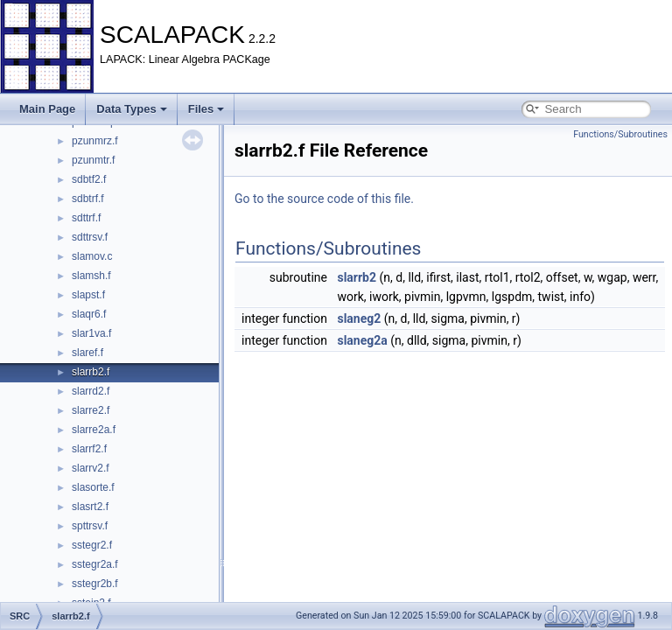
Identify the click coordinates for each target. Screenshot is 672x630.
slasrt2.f (90, 507)
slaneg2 (359, 318)
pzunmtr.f (93, 160)
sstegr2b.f (95, 584)
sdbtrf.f (88, 199)
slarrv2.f (91, 468)
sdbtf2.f (89, 179)
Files (206, 109)
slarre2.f (91, 410)
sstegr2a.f (95, 564)
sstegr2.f (92, 545)
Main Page (47, 109)
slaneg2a (362, 340)
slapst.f (88, 295)
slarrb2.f (91, 372)
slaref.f (87, 353)
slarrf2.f (89, 449)
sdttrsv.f (90, 237)
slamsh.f (91, 276)
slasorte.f (93, 487)
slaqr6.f (89, 314)
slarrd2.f (91, 391)
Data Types (131, 109)
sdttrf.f (86, 218)
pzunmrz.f (95, 141)
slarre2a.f (94, 430)
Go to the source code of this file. (324, 199)
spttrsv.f (90, 526)
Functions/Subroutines (620, 134)
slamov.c (92, 256)
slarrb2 (357, 277)
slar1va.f (91, 333)
